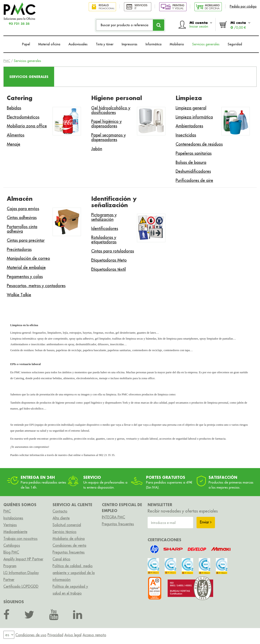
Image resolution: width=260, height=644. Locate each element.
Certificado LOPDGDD (21, 586)
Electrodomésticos (23, 117)
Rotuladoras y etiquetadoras (104, 240)
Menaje (14, 144)
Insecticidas (186, 135)
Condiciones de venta (69, 545)
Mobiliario (177, 44)
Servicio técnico (64, 532)
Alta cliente (61, 518)
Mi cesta (240, 25)
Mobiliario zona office (27, 126)
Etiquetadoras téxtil (109, 269)
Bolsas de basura (191, 162)
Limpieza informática (194, 117)
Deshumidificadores (193, 171)
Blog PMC (11, 552)
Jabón (97, 149)
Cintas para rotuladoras (113, 251)
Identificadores (105, 228)
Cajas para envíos (23, 209)
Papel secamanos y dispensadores (109, 137)
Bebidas (14, 108)
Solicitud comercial (67, 525)
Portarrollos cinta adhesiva (22, 229)
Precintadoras (19, 249)
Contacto (60, 511)
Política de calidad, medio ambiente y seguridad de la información (74, 573)
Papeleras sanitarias (194, 153)
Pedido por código (243, 6)
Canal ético (61, 559)
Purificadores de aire (194, 180)
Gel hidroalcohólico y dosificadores (111, 110)
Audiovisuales (78, 44)
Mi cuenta (201, 24)
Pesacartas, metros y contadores (36, 286)
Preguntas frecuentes (69, 552)
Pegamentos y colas (25, 277)
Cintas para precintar (26, 240)
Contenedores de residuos (199, 144)
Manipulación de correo (28, 258)
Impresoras (130, 44)
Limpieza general (191, 108)
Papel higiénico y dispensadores (106, 124)
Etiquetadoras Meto (109, 260)
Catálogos (12, 545)
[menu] (9, 635)
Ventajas (10, 525)
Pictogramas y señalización (104, 217)
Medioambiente (15, 532)
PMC (7, 61)
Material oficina (49, 44)
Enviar (206, 522)
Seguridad (235, 44)
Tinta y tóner (105, 44)
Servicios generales (206, 44)
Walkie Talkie (19, 295)
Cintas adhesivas (22, 218)
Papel (26, 44)
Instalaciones (13, 518)
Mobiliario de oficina (69, 538)
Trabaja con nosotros (20, 538)
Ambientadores (189, 126)
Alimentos (16, 135)
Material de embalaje (26, 267)
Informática (154, 44)
